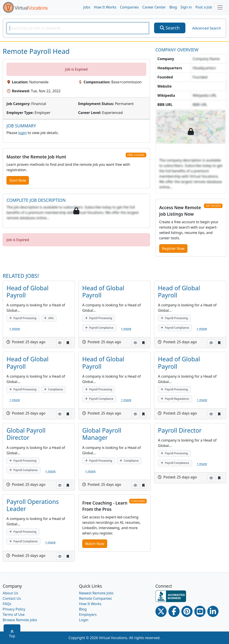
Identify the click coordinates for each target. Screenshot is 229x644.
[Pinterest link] (187, 611)
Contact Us (12, 598)
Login (84, 620)
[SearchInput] (78, 28)
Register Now (173, 248)
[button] (60, 343)
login (23, 133)
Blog (173, 7)
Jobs (87, 7)
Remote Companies (95, 598)
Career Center (154, 7)
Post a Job (204, 7)
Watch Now (95, 544)
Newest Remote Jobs (96, 593)
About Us (10, 593)
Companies (129, 7)
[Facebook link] (174, 611)
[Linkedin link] (213, 611)
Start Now (18, 180)
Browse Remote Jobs (20, 620)
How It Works (105, 7)
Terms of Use (14, 615)
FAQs (7, 604)
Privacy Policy (14, 609)
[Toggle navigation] (220, 7)
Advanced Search (206, 28)
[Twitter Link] (161, 611)
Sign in (186, 7)
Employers (88, 615)
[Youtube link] (200, 611)
